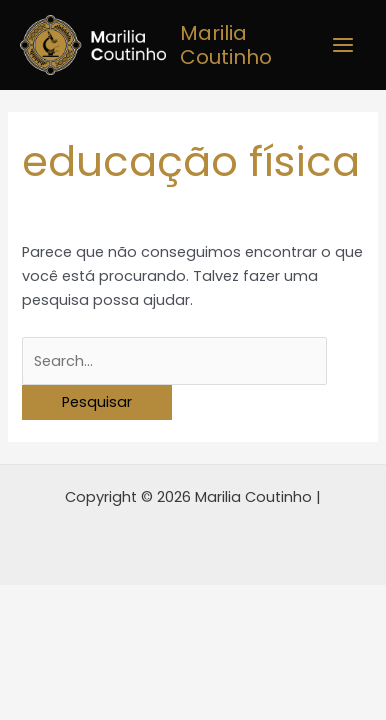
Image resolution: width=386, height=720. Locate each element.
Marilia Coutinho (226, 45)
